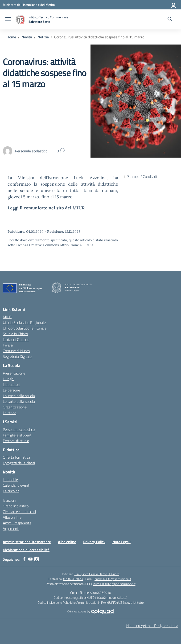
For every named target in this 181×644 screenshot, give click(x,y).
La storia (10, 413)
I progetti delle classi (19, 463)
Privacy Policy (94, 542)
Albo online (67, 542)
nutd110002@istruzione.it (113, 579)
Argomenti (11, 529)
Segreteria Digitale (17, 356)
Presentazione (14, 373)
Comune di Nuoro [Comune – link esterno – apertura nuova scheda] (16, 351)
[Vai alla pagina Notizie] (43, 37)
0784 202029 (73, 579)
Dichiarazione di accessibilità (26, 550)
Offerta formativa (16, 457)
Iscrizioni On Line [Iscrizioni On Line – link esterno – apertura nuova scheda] (16, 339)
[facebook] (24, 559)
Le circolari (11, 491)
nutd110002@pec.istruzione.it (114, 584)
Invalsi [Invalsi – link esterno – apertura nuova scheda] (8, 345)
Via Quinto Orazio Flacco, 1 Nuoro (97, 574)
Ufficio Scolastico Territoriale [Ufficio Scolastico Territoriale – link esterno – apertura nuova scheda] (25, 328)
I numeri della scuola (19, 396)
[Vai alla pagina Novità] (27, 37)
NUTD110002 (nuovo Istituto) (107, 597)
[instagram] (37, 559)
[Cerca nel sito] (170, 20)
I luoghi (8, 379)
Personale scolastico (19, 429)
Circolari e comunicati (19, 512)
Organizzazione (15, 407)
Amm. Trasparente (17, 523)
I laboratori (11, 384)
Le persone (11, 390)
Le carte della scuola (19, 401)
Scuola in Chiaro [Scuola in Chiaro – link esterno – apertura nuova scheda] (15, 334)
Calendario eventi (16, 485)
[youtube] (30, 559)
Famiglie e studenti (18, 435)
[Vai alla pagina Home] (11, 37)
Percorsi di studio (16, 441)
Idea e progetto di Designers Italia (152, 626)
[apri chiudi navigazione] (8, 20)
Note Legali (121, 542)
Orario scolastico (16, 506)
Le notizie (10, 480)
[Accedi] (174, 5)
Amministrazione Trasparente (27, 542)
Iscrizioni (9, 500)
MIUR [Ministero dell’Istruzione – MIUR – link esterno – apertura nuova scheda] (7, 317)
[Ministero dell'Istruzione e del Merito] (29, 5)
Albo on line (12, 517)
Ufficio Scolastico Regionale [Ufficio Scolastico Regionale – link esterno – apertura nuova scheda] (24, 322)
